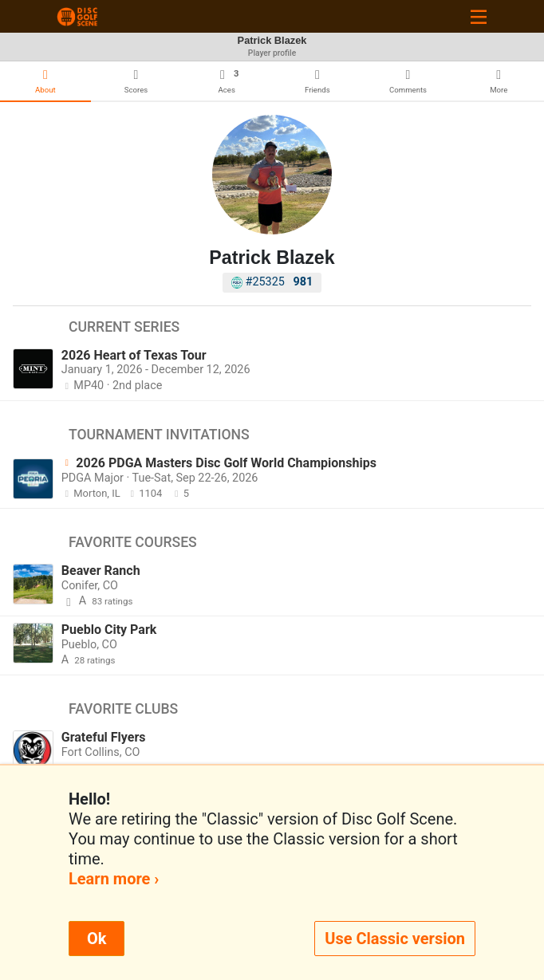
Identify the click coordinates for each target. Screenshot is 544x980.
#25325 (272, 282)
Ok (97, 939)
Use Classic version (395, 939)
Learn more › (114, 879)
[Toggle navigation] (479, 16)
